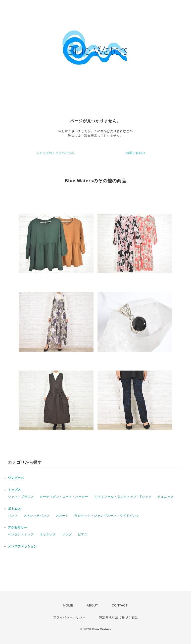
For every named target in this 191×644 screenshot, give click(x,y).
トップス (14, 490)
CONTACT (120, 606)
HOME (68, 606)
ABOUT (93, 606)
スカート (62, 516)
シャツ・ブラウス (21, 497)
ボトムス (14, 509)
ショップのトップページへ (55, 153)
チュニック (166, 497)
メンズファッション (23, 546)
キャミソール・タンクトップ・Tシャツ (123, 497)
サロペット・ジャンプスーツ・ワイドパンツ (107, 516)
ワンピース (16, 478)
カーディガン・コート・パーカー (64, 497)
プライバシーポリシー (69, 617)
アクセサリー (18, 528)
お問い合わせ (136, 153)
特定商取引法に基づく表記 (118, 617)
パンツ (13, 516)
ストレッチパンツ (37, 516)
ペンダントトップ (21, 534)
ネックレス (48, 534)
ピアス (83, 534)
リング (67, 534)
